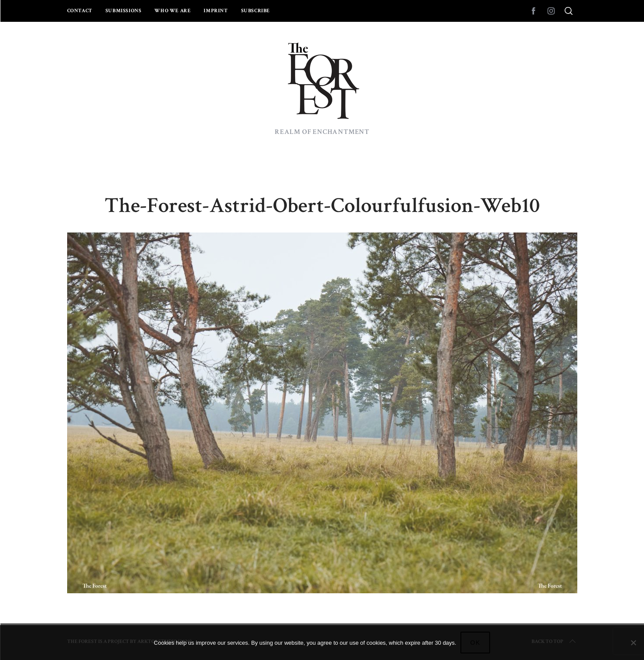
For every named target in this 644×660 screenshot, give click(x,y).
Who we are (172, 11)
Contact (80, 11)
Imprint (216, 11)
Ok (475, 643)
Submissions (124, 11)
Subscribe (256, 11)
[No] (633, 643)
